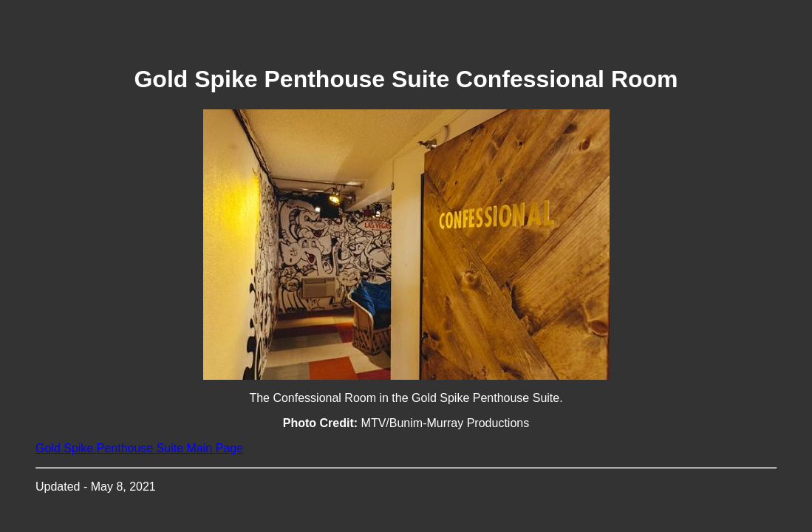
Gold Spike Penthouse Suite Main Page (139, 448)
